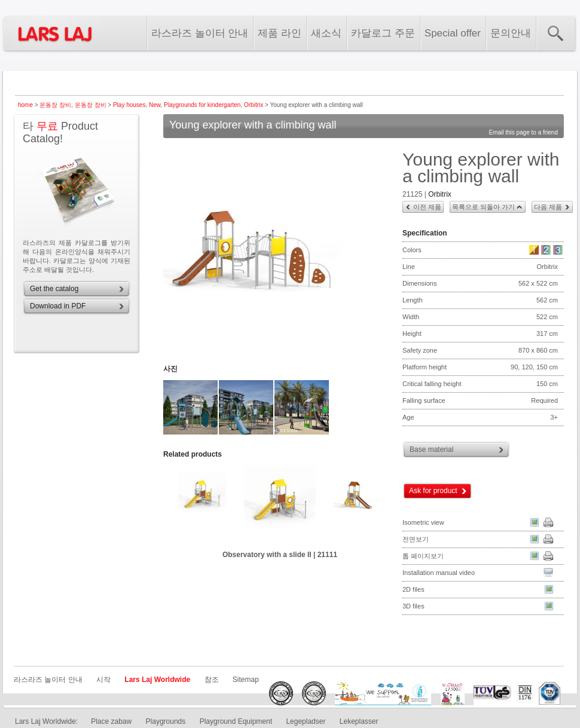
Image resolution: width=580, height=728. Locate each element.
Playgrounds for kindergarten (202, 105)
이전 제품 (427, 207)
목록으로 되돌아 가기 (483, 207)
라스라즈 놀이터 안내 (200, 33)
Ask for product (433, 491)
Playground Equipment (236, 721)
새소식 (326, 33)
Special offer (453, 33)
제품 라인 (280, 33)
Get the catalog (54, 289)
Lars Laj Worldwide (157, 680)
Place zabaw (111, 721)
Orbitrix (254, 105)
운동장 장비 (55, 105)
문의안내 (511, 33)
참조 (212, 680)
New (155, 105)
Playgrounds (166, 721)
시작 (103, 680)
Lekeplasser (359, 721)
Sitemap (246, 680)
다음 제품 (548, 207)
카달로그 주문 (383, 33)
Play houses (129, 105)
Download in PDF (58, 306)
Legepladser (306, 721)
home (25, 105)
